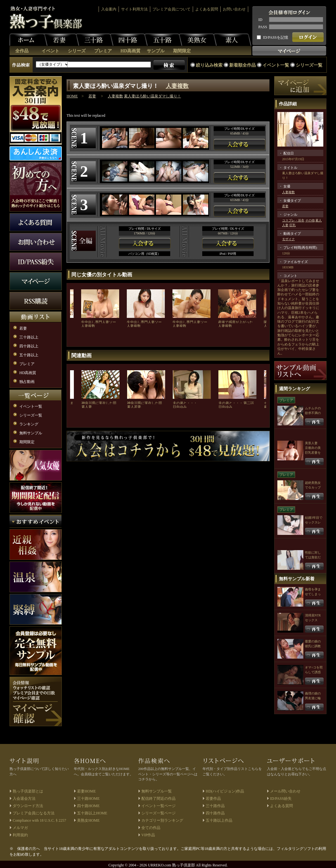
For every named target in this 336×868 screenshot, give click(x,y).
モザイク (288, 239)
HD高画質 (130, 51)
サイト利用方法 (134, 9)
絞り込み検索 (209, 65)
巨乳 (293, 225)
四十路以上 (29, 346)
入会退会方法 (24, 799)
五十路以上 (29, 355)
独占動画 (27, 382)
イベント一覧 (276, 65)
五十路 (163, 40)
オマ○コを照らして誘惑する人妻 (314, 672)
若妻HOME (86, 791)
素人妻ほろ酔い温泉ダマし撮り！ (152, 96)
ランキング (29, 424)
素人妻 (87, 407)
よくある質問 (207, 9)
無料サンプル (31, 433)
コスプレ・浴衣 (293, 220)
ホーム (29, 40)
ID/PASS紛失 (281, 799)
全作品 (22, 51)
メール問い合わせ (285, 791)
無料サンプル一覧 (157, 791)
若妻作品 (213, 799)
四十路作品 (215, 813)
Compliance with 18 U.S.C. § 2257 (39, 820)
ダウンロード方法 (28, 806)
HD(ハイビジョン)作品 (225, 791)
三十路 (94, 40)
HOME (72, 96)
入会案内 (109, 9)
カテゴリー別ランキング (162, 820)
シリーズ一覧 (309, 65)
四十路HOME (88, 806)
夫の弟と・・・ (185, 403)
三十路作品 (215, 806)
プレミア (103, 51)
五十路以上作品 (219, 820)
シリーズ (77, 51)
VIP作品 (148, 835)
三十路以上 (29, 337)
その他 (310, 220)
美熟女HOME (88, 820)
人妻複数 (177, 86)
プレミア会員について (171, 9)
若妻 (60, 40)
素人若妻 (134, 407)
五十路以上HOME (92, 813)
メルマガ (20, 828)
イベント (50, 51)
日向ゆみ (180, 407)
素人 (232, 40)
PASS (263, 27)
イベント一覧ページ (158, 806)
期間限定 (182, 51)
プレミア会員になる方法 (34, 813)
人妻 (285, 225)
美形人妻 (311, 443)
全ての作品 (151, 828)
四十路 (129, 40)
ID (260, 20)
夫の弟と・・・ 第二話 (236, 403)
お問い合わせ (234, 9)
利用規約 (20, 835)
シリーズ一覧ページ (158, 813)
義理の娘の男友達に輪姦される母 (313, 698)
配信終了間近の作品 (158, 799)
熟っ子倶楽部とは (28, 791)
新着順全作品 (242, 65)
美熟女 (198, 40)
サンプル (156, 51)
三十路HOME (88, 799)
